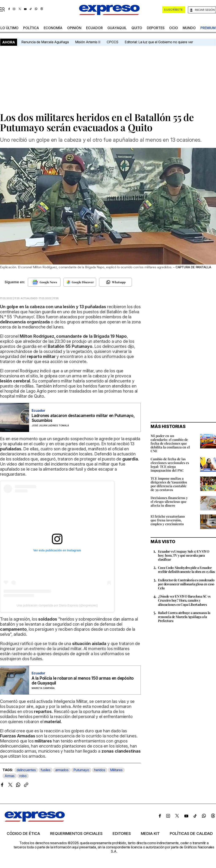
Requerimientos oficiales (76, 834)
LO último (9, 28)
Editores (122, 834)
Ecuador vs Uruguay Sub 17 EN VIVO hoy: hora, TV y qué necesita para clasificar (184, 555)
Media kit (150, 834)
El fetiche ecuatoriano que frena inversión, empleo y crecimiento (168, 520)
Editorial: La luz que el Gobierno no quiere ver (159, 42)
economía (53, 28)
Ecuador (94, 28)
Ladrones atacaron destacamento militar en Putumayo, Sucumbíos (83, 418)
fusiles (46, 770)
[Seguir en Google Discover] (80, 282)
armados (62, 770)
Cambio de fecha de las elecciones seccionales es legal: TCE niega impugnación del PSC (170, 465)
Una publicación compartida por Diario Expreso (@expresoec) (57, 605)
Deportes (156, 28)
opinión (74, 28)
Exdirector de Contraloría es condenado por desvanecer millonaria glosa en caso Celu (186, 584)
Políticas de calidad (191, 834)
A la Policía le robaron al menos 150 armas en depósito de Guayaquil (83, 681)
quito (137, 28)
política (31, 28)
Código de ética (23, 834)
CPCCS (113, 42)
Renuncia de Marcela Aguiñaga (45, 42)
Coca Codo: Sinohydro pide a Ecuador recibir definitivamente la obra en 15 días (186, 570)
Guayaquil (117, 28)
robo (23, 776)
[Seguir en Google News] (44, 282)
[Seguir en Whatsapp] (115, 282)
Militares (116, 770)
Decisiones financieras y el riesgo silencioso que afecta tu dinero (169, 501)
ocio (174, 28)
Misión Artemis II (88, 42)
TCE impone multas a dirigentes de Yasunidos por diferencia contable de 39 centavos (169, 484)
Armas (10, 776)
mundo (189, 28)
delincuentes (26, 770)
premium (208, 28)
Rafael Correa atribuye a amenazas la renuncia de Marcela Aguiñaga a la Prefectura (184, 617)
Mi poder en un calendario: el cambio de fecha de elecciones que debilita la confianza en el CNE (170, 443)
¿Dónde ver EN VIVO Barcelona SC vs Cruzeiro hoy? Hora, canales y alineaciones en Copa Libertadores (184, 600)
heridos (100, 770)
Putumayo (81, 770)
